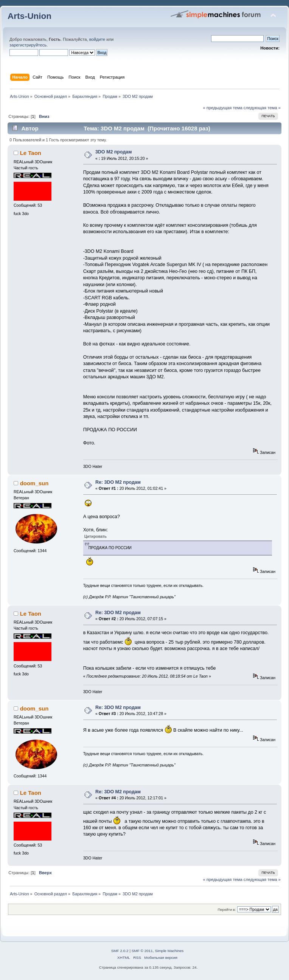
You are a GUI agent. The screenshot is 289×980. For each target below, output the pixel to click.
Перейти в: (227, 910)
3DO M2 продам (114, 152)
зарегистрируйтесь (28, 45)
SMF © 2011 (142, 951)
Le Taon (31, 153)
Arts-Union (30, 16)
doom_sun (34, 483)
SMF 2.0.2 (120, 951)
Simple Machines (169, 951)
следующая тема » (262, 108)
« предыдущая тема (222, 108)
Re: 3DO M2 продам (118, 482)
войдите (97, 39)
